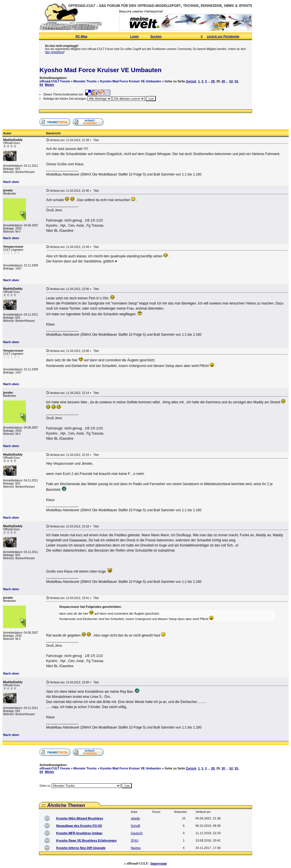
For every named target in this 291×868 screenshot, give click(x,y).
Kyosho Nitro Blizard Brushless (80, 818)
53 (236, 81)
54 (41, 85)
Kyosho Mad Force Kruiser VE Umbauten (100, 70)
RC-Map (82, 36)
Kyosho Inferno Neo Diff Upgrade (81, 848)
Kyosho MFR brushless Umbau (79, 833)
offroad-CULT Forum (55, 81)
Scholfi (135, 826)
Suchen (156, 36)
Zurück (191, 81)
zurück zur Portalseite (223, 36)
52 (231, 81)
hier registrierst (55, 52)
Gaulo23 (137, 833)
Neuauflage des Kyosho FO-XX (79, 826)
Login (134, 36)
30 (223, 81)
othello (135, 818)
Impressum (159, 863)
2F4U (135, 840)
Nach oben (11, 182)
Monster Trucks (85, 81)
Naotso (136, 848)
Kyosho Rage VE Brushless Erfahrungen (87, 840)
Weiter (49, 85)
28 (213, 81)
